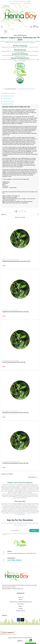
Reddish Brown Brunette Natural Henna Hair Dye (16, 261)
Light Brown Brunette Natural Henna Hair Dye (16, 312)
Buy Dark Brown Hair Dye (7, 101)
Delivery (21, 600)
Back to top (33, 477)
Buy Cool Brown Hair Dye (7, 104)
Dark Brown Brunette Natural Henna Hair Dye (15, 413)
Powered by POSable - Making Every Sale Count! (13, 589)
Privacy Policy (21, 604)
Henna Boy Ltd (20, 638)
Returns (21, 606)
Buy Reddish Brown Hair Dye (8, 93)
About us (20, 641)
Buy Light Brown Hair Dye (7, 96)
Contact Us (21, 597)
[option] (20, 544)
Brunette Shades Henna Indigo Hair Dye (11, 260)
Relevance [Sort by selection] (20, 214)
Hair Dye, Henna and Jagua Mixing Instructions (21, 602)
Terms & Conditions (21, 611)
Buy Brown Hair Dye (6, 99)
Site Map (21, 608)
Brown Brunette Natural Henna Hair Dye (14, 362)
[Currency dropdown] (11, 1)
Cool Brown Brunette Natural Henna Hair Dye (15, 463)
